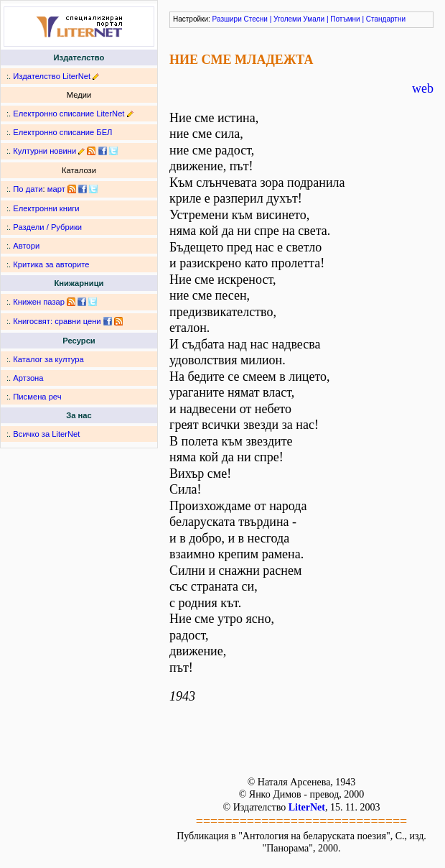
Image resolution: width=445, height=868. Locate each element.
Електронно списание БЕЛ (62, 132)
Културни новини (44, 151)
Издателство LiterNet (52, 76)
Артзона (28, 378)
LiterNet (307, 807)
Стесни (256, 19)
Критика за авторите (51, 264)
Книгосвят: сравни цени (57, 321)
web (423, 88)
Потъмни (345, 19)
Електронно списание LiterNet (69, 114)
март (56, 189)
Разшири (227, 19)
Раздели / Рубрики (47, 227)
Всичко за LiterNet (46, 434)
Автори (26, 246)
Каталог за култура (48, 359)
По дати (28, 189)
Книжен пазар (39, 302)
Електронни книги (46, 208)
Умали (314, 19)
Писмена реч (37, 397)
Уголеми (287, 19)
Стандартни (386, 19)
